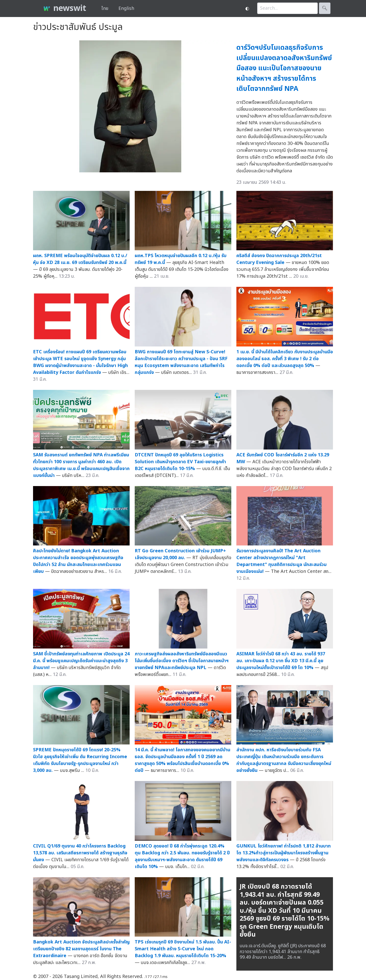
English (126, 9)
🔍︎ (325, 8)
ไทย (105, 9)
